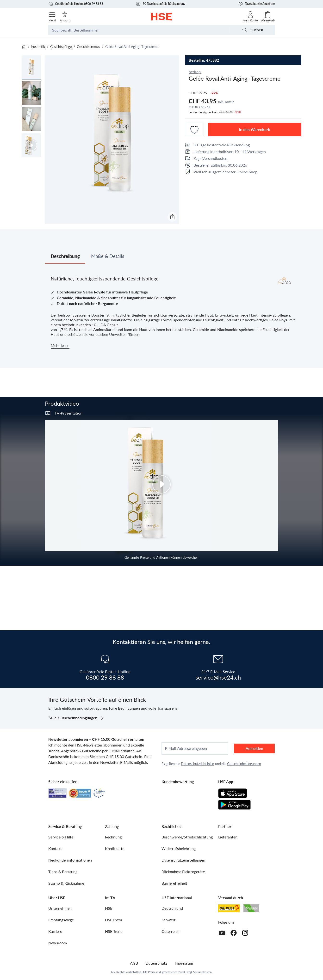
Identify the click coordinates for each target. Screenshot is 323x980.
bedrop (195, 72)
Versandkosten (215, 158)
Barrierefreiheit (174, 883)
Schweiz (168, 920)
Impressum (184, 963)
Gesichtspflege (61, 47)
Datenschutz (156, 963)
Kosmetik (38, 47)
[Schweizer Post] (229, 908)
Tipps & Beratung (63, 872)
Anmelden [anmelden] (254, 748)
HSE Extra (114, 920)
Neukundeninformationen (70, 860)
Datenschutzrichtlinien (198, 764)
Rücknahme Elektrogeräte (183, 872)
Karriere (55, 931)
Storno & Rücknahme (66, 883)
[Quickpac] (251, 908)
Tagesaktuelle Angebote (256, 4)
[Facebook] (234, 933)
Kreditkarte (115, 848)
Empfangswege (61, 920)
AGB (134, 963)
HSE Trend (114, 931)
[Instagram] (245, 933)
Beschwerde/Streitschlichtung (187, 837)
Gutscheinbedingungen (244, 764)
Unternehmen (60, 908)
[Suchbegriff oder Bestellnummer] (139, 30)
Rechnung (113, 837)
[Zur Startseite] (162, 17)
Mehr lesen (60, 345)
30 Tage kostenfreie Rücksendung (161, 4)
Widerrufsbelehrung (179, 848)
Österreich (171, 931)
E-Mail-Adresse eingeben (186, 748)
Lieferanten (228, 837)
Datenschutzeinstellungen (183, 860)
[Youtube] (222, 933)
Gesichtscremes (88, 47)
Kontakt (55, 848)
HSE (109, 908)
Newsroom (58, 943)
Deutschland (172, 908)
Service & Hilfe (61, 837)
